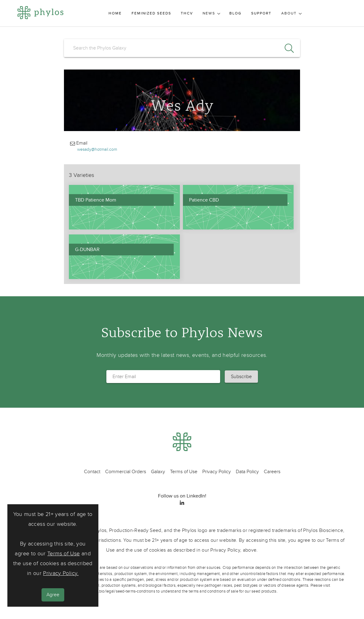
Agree (53, 595)
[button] (241, 377)
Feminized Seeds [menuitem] (151, 13)
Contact (92, 472)
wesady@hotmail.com (97, 149)
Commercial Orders (126, 472)
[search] (182, 48)
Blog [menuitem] (235, 13)
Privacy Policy (217, 472)
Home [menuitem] (115, 13)
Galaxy (158, 472)
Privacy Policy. (61, 573)
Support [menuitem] (261, 13)
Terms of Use (63, 554)
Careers (272, 472)
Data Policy (247, 472)
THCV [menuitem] (187, 13)
